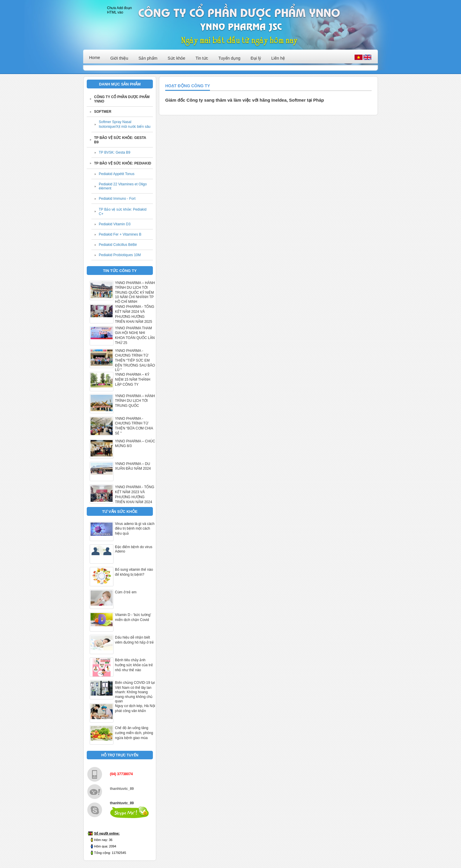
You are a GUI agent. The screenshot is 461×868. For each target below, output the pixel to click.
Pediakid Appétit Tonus (117, 174)
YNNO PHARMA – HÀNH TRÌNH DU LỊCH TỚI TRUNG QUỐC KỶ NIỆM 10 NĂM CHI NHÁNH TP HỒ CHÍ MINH (135, 292)
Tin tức (202, 58)
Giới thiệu (119, 58)
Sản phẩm (148, 58)
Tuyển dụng (229, 58)
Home (95, 58)
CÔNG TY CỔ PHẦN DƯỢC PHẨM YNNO (122, 99)
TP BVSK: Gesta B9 (115, 152)
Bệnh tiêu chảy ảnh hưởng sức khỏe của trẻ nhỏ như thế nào (134, 665)
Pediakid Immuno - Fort (117, 199)
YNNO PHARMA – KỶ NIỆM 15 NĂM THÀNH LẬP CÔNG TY (133, 380)
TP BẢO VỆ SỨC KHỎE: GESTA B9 (120, 140)
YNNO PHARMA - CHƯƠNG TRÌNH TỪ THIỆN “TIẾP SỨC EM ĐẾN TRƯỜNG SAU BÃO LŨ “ (135, 360)
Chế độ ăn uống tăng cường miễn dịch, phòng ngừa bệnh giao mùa (134, 733)
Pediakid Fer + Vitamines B (120, 234)
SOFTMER (103, 112)
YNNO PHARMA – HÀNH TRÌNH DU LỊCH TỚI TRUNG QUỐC (135, 401)
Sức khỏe (176, 58)
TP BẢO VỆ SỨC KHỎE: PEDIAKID (123, 163)
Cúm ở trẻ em (126, 592)
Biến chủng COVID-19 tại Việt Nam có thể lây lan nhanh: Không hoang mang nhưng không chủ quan (135, 692)
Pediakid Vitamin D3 (115, 224)
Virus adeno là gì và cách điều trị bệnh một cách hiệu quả (135, 529)
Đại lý (256, 58)
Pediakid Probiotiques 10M (120, 255)
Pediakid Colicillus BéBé (118, 245)
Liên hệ (278, 58)
